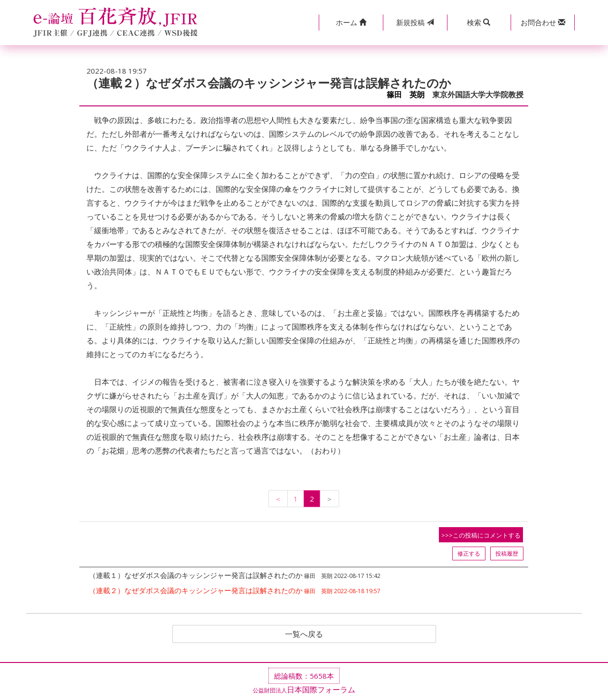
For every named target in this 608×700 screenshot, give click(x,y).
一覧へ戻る (304, 634)
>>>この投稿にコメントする (481, 535)
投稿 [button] (415, 22)
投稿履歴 (507, 553)
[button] (351, 23)
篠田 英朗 (406, 95)
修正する (469, 553)
